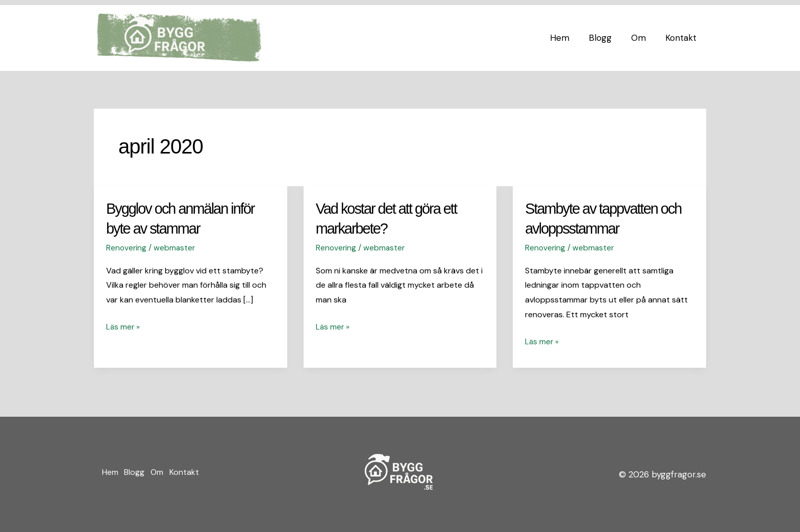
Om (642, 38)
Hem (567, 38)
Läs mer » (123, 325)
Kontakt (682, 38)
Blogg (605, 38)
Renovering (127, 247)
